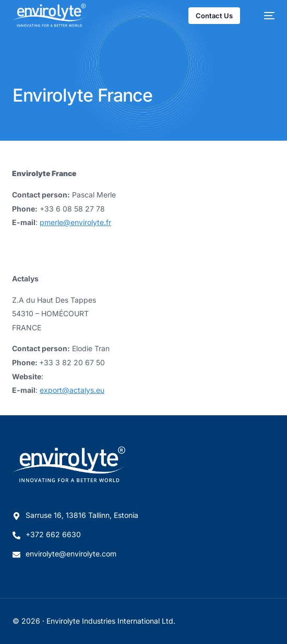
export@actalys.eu (72, 390)
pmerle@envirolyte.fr (75, 222)
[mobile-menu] (264, 16)
